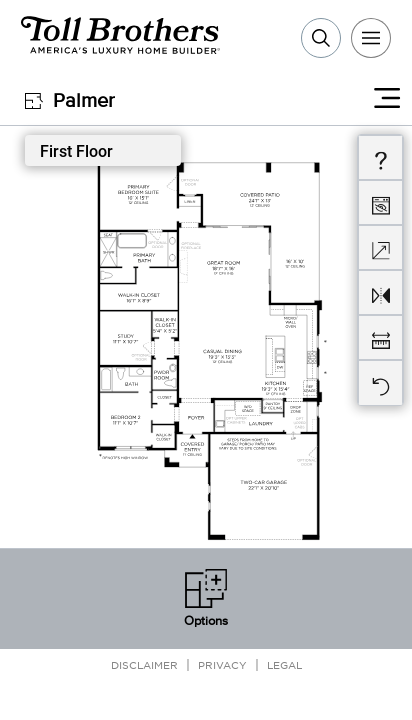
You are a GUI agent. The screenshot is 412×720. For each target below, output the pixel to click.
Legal (284, 664)
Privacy (222, 664)
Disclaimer (144, 664)
